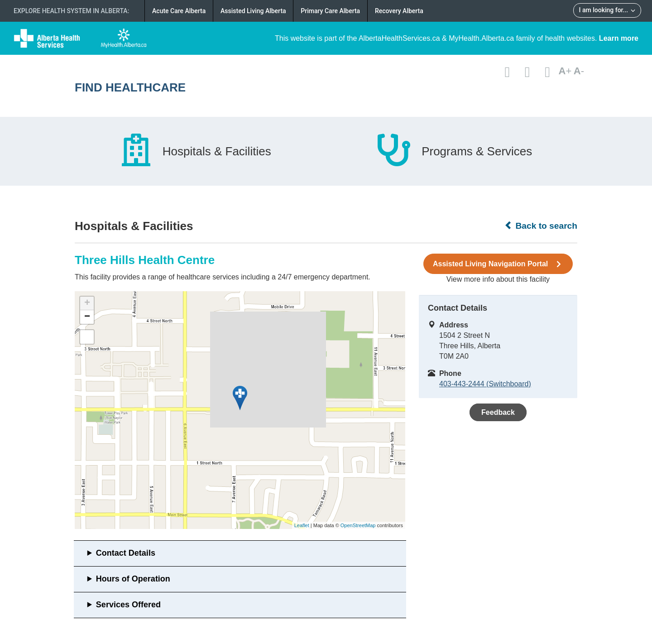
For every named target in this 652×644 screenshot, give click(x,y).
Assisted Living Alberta (253, 11)
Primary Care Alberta (330, 11)
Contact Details (126, 553)
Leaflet (302, 525)
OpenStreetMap (358, 525)
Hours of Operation (133, 579)
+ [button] (87, 303)
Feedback (498, 412)
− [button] (87, 317)
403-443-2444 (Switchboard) (485, 384)
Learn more (619, 38)
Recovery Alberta (399, 11)
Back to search (541, 226)
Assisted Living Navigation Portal (498, 264)
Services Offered (128, 605)
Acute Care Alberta (179, 11)
